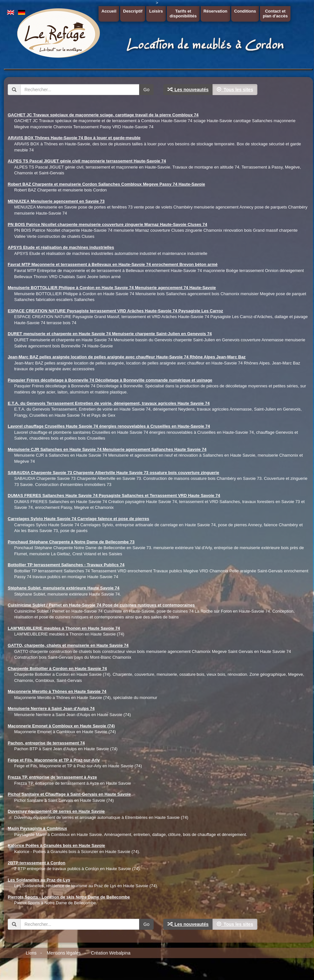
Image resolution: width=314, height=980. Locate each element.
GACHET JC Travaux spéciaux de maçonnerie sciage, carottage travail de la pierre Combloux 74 (103, 115)
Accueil (109, 11)
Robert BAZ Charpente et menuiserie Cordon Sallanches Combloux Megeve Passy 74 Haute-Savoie (106, 184)
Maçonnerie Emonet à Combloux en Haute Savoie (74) (61, 726)
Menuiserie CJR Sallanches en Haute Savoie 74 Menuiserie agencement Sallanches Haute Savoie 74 (107, 449)
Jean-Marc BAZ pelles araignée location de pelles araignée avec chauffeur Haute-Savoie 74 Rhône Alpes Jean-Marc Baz (127, 357)
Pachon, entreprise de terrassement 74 (46, 743)
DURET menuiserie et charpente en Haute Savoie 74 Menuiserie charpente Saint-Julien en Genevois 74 (110, 334)
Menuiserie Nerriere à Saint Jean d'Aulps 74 (51, 708)
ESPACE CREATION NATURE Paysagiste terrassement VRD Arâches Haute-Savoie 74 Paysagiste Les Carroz (115, 311)
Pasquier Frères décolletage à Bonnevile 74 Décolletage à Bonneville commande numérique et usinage (110, 380)
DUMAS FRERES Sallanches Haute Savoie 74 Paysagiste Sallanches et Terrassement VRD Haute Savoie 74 (114, 495)
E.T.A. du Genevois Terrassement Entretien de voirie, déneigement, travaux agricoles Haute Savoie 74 (109, 403)
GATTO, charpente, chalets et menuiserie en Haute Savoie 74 (68, 645)
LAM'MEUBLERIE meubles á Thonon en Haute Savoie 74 (64, 628)
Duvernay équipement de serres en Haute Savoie (56, 811)
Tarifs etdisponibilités (183, 14)
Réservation (215, 11)
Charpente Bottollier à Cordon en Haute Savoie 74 (57, 669)
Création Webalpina (111, 953)
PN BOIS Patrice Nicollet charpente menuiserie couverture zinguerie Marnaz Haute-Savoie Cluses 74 (107, 224)
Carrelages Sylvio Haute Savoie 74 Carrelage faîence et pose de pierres (78, 519)
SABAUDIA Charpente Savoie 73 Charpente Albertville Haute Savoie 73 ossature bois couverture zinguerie (113, 473)
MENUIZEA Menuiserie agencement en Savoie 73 (56, 201)
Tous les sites (235, 90)
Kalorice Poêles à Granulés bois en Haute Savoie (56, 845)
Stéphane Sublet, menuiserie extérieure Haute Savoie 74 (64, 588)
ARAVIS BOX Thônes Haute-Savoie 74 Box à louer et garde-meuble (74, 138)
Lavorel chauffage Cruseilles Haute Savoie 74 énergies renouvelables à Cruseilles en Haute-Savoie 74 (109, 426)
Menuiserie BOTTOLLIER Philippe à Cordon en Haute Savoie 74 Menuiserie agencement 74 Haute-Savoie (112, 288)
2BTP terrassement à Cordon (37, 863)
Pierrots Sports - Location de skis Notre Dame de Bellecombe (69, 897)
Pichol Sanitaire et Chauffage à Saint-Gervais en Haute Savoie (69, 794)
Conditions (245, 11)
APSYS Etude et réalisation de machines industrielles (61, 247)
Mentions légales (64, 953)
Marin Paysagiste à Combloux (37, 828)
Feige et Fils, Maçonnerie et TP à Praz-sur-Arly (54, 760)
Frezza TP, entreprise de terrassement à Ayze (52, 777)
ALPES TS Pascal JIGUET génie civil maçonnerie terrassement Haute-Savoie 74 (87, 161)
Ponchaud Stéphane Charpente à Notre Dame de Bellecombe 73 (71, 542)
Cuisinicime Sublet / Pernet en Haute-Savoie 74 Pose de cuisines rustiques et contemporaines (101, 605)
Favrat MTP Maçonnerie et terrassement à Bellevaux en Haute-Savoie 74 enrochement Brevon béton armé (113, 264)
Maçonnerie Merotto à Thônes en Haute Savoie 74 (57, 691)
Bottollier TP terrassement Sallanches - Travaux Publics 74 (66, 565)
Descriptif (133, 11)
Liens (31, 953)
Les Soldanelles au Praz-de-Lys (39, 880)
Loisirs (156, 11)
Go (146, 90)
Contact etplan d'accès (275, 14)
